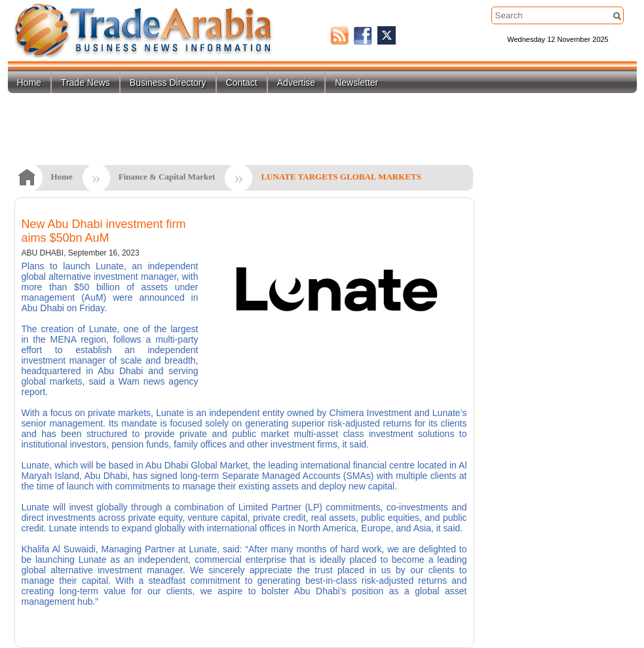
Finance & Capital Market (167, 177)
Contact (242, 83)
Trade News (85, 83)
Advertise (296, 83)
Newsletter (356, 83)
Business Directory (168, 83)
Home (29, 83)
